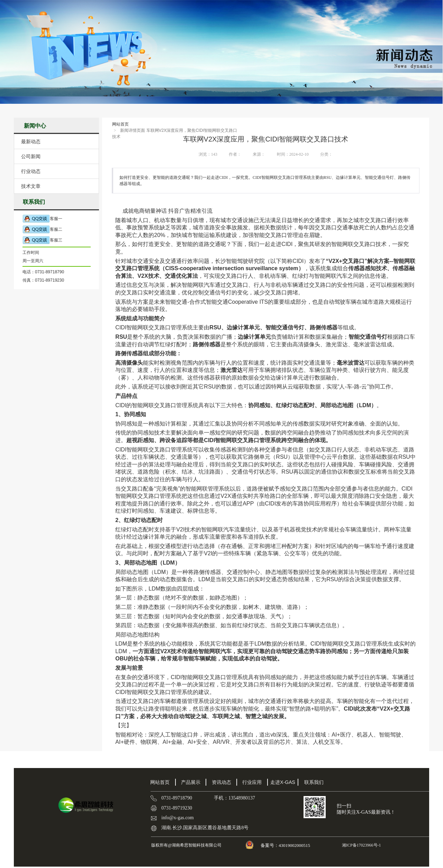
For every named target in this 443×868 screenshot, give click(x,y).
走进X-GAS (283, 782)
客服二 (42, 230)
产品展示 (191, 782)
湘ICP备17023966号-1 (361, 845)
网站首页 (120, 124)
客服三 (42, 240)
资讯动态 (221, 782)
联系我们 (314, 782)
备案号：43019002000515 (286, 845)
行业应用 (252, 782)
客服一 (42, 219)
